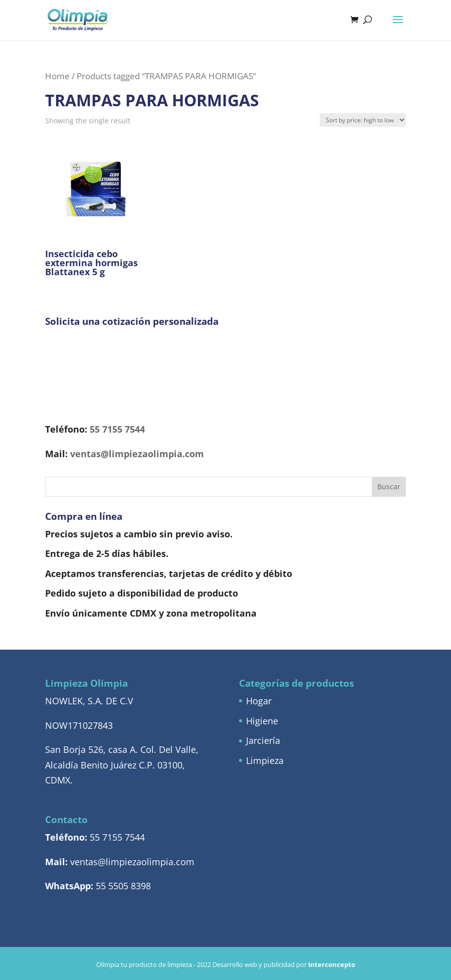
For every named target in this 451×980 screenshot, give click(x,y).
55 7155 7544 (117, 429)
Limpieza (265, 760)
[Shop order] (363, 120)
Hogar (259, 701)
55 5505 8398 (123, 886)
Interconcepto (332, 964)
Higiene (262, 721)
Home (57, 76)
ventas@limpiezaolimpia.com (137, 454)
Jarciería (263, 740)
